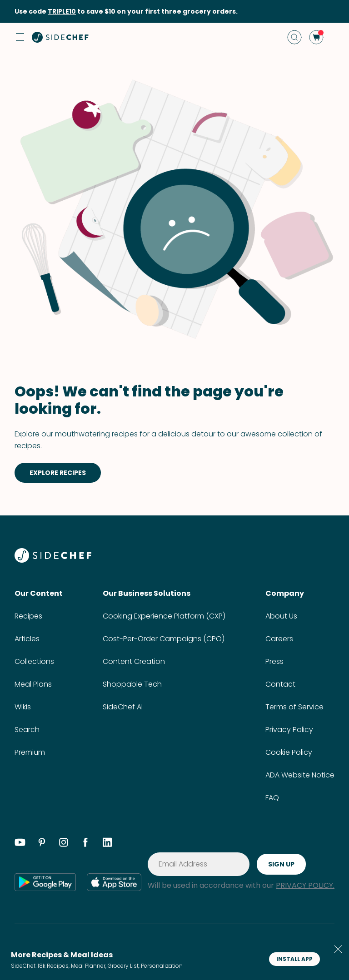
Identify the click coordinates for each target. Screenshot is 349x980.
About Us (281, 616)
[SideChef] (53, 560)
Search (27, 730)
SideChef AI (123, 707)
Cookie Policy (289, 752)
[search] (294, 37)
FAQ (272, 798)
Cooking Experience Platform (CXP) (164, 616)
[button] (20, 37)
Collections (34, 661)
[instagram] (64, 844)
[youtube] (20, 844)
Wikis (23, 707)
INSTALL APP (294, 959)
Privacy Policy (289, 730)
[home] (60, 37)
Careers (279, 639)
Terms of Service (294, 707)
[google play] (45, 882)
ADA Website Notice (300, 775)
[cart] (316, 37)
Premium (30, 752)
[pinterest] (42, 844)
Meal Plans (33, 684)
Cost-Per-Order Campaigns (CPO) (164, 639)
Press (274, 661)
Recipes (28, 616)
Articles (27, 639)
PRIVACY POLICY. (305, 885)
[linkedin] (107, 844)
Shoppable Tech (132, 684)
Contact (280, 684)
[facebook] (85, 844)
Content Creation (134, 661)
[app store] (114, 882)
